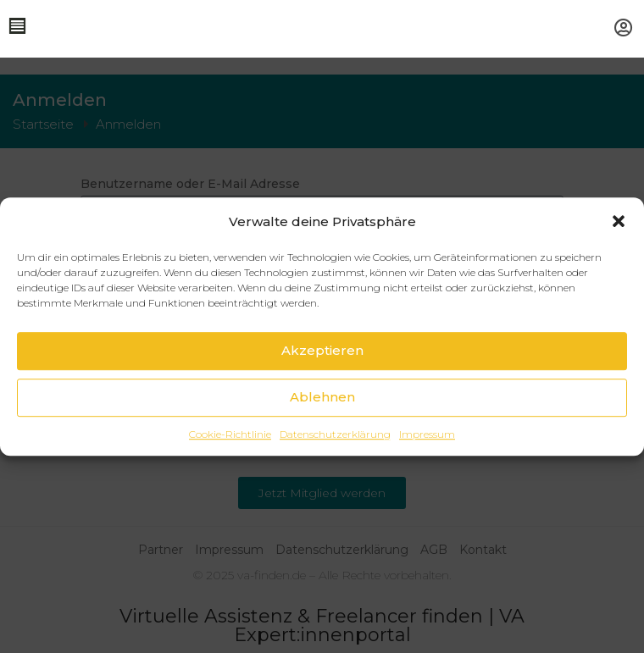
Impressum (427, 434)
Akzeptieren (322, 350)
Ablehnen (322, 397)
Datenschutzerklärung (335, 434)
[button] (619, 221)
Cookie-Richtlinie (230, 434)
